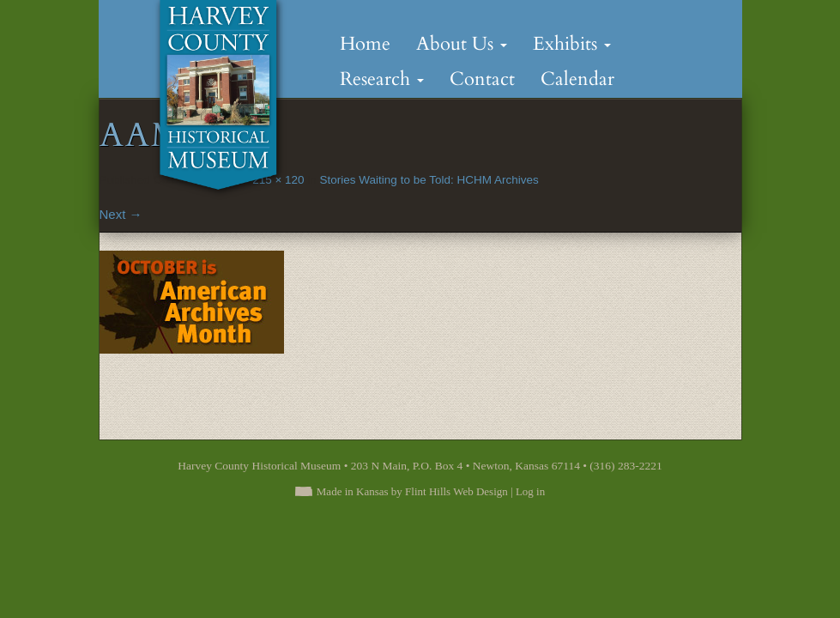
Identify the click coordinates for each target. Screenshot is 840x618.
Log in (530, 491)
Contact (482, 79)
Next (121, 214)
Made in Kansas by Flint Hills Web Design (412, 491)
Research (382, 79)
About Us (462, 44)
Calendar (577, 79)
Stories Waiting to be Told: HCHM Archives (429, 180)
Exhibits (572, 44)
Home (365, 44)
